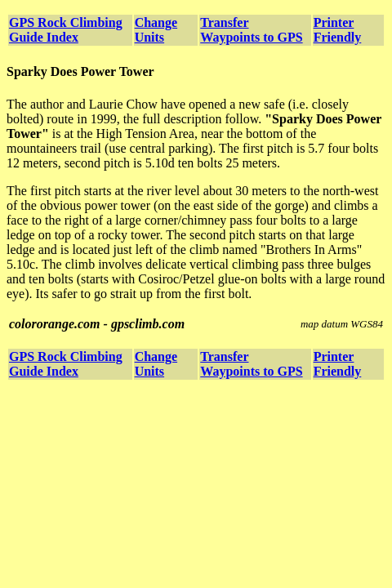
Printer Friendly (338, 30)
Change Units (156, 30)
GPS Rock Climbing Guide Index (66, 30)
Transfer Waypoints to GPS (251, 30)
